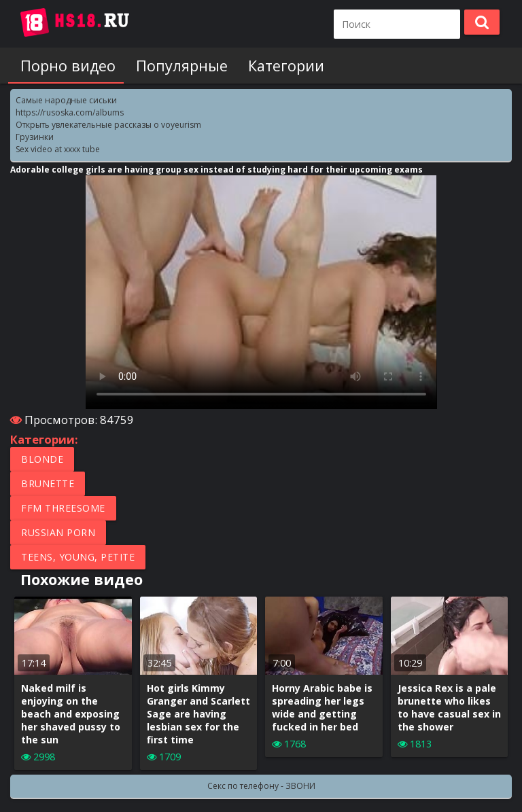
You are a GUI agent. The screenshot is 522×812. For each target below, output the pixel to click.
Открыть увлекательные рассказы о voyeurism (108, 125)
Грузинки (35, 137)
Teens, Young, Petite (78, 557)
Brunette (48, 483)
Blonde (42, 459)
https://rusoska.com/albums (70, 112)
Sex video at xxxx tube (58, 149)
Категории (274, 66)
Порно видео (64, 66)
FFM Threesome (63, 508)
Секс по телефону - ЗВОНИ (261, 786)
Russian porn (58, 532)
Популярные (174, 66)
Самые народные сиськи (66, 100)
